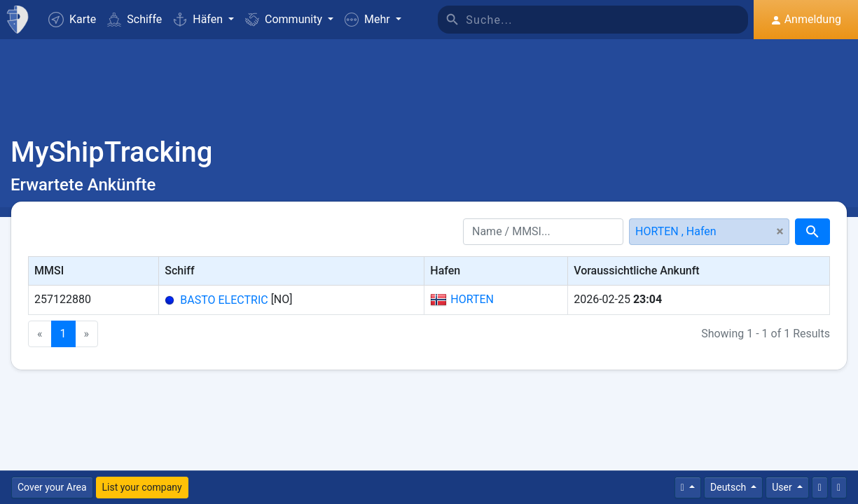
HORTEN (462, 300)
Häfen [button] (199, 19)
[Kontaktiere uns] (820, 488)
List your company (142, 487)
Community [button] (285, 19)
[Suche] (607, 20)
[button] (373, 20)
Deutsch (729, 487)
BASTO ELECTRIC (224, 300)
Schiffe (134, 19)
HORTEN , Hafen (676, 231)
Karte (72, 20)
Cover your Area (52, 487)
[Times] (688, 488)
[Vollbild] (839, 488)
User (783, 487)
